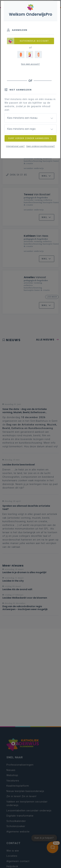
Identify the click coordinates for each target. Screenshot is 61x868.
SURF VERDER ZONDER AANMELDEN (30, 138)
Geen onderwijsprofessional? (41, 146)
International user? (15, 146)
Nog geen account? (30, 64)
